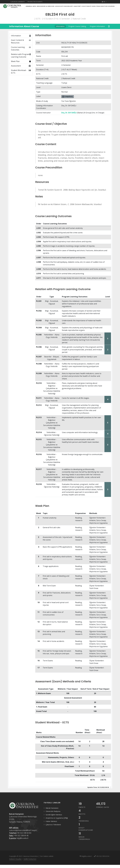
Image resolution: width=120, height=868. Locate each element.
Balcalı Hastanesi (52, 813)
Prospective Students (35, 2)
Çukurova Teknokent (53, 830)
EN (104, 2)
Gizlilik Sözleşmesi (30, 864)
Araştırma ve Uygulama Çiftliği (57, 823)
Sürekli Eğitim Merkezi (54, 820)
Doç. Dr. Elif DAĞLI (69, 118)
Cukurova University (18, 2)
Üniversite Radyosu (53, 817)
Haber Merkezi (51, 827)
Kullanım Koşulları (15, 864)
